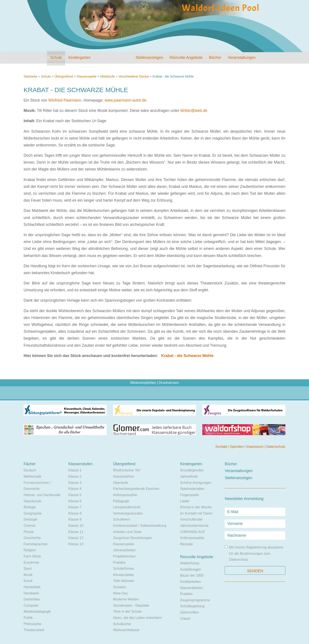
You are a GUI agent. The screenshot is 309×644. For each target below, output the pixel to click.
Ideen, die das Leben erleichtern (138, 618)
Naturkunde (33, 501)
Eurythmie (31, 563)
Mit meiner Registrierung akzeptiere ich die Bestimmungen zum (254, 553)
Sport (28, 569)
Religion (30, 550)
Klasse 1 (75, 470)
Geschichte (32, 538)
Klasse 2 (75, 476)
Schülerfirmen (124, 569)
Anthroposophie (125, 495)
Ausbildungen (190, 569)
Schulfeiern (122, 519)
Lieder (185, 501)
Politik (28, 618)
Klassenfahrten (192, 588)
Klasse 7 (75, 507)
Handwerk (31, 593)
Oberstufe (121, 483)
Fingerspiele (189, 495)
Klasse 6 (75, 501)
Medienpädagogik (37, 611)
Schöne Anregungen (196, 483)
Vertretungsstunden (128, 513)
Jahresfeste (189, 476)
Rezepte (186, 544)
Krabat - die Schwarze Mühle (187, 356)
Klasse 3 (75, 483)
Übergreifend (64, 76)
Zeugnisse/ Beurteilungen (133, 538)
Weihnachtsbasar (126, 630)
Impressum (256, 447)
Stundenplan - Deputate (131, 605)
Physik (29, 532)
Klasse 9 (75, 519)
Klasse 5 (75, 495)
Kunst (28, 581)
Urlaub (185, 619)
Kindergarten (80, 58)
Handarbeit (32, 587)
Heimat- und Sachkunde (42, 495)
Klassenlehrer (124, 476)
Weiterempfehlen (143, 383)
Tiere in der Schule (127, 611)
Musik (28, 575)
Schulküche (122, 624)
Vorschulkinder (191, 519)
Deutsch (30, 470)
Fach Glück (32, 556)
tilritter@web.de (194, 111)
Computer (31, 605)
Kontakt (222, 447)
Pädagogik (121, 501)
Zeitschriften (189, 612)
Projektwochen (124, 556)
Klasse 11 (76, 532)
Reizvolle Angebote (186, 58)
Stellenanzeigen (149, 58)
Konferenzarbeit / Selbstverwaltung (140, 526)
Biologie (30, 507)
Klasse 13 (76, 544)
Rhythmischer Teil (127, 470)
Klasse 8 (75, 513)
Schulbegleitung (192, 606)
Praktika (119, 563)
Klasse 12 (76, 538)
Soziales (120, 587)
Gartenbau (32, 599)
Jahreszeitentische (194, 526)
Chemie (30, 526)
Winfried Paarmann (65, 100)
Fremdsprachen (36, 544)
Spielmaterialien (192, 489)
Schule (56, 58)
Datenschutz (276, 447)
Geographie (33, 513)
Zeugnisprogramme (195, 600)
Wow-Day (120, 593)
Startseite (30, 76)
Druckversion (169, 383)
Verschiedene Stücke (134, 76)
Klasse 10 (76, 526)
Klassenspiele (87, 76)
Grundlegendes (192, 470)
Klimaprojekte (123, 575)
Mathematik (33, 476)
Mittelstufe (108, 76)
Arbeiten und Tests (127, 532)
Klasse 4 (75, 489)
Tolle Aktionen (124, 581)
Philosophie (33, 624)
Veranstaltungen (242, 58)
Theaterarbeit (34, 630)
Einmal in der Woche (196, 507)
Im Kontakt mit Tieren (196, 513)
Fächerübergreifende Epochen (136, 489)
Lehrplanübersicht (127, 507)
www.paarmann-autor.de (125, 100)
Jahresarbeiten (124, 550)
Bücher (215, 58)
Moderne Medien (126, 599)
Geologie (30, 519)
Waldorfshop (190, 563)
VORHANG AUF (192, 532)
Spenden (237, 447)
